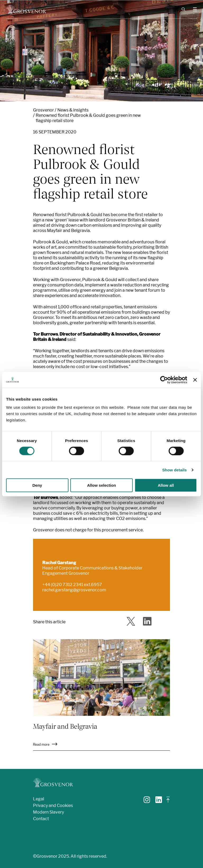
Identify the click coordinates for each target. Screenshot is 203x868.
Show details (175, 470)
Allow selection (101, 485)
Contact (41, 819)
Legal (39, 799)
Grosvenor (43, 110)
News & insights (73, 110)
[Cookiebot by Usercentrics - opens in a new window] (164, 380)
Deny (37, 485)
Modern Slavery (49, 812)
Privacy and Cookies (53, 806)
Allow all (166, 485)
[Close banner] (195, 380)
